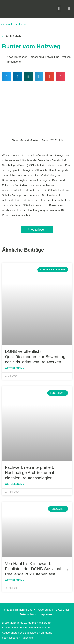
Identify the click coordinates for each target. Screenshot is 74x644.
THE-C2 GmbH (61, 610)
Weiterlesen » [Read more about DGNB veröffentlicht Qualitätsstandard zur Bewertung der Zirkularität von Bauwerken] (15, 368)
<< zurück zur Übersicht (15, 24)
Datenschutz (28, 614)
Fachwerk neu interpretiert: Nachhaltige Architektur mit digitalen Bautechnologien (30, 473)
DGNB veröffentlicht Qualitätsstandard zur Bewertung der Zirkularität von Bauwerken (35, 357)
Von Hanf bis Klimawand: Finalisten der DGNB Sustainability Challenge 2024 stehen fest (37, 569)
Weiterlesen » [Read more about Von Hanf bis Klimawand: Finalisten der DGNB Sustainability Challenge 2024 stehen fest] (15, 580)
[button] (59, 9)
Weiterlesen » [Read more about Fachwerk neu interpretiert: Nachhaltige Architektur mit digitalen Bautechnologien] (15, 484)
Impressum (47, 614)
